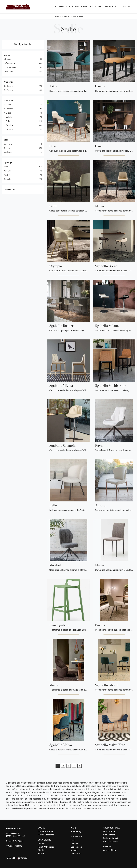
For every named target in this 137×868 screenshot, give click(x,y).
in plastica (8, 125)
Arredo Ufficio (109, 850)
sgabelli (7, 179)
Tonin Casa (8, 72)
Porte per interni (111, 838)
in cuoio (7, 105)
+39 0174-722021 (17, 841)
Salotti (41, 854)
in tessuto (8, 130)
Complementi (109, 835)
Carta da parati (110, 842)
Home (56, 16)
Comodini (75, 844)
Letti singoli (76, 847)
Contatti (125, 7)
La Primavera (9, 63)
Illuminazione (109, 832)
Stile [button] (6, 140)
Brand (85, 7)
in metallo (8, 117)
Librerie (41, 844)
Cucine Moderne (45, 832)
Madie (41, 850)
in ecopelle (8, 109)
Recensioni (111, 7)
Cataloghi (96, 7)
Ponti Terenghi (10, 68)
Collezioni (73, 7)
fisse (6, 167)
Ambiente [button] (8, 82)
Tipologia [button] (8, 163)
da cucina (8, 86)
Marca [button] (7, 55)
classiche (8, 144)
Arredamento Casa (69, 16)
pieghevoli (8, 175)
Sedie (81, 16)
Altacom (7, 59)
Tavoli (73, 828)
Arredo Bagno (77, 832)
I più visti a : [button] (9, 189)
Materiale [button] (8, 100)
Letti (73, 841)
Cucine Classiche (46, 835)
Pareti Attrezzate (46, 847)
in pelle (7, 121)
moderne (8, 152)
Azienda (60, 7)
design (7, 148)
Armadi (74, 851)
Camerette (76, 854)
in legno (7, 113)
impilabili (7, 171)
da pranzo (8, 90)
